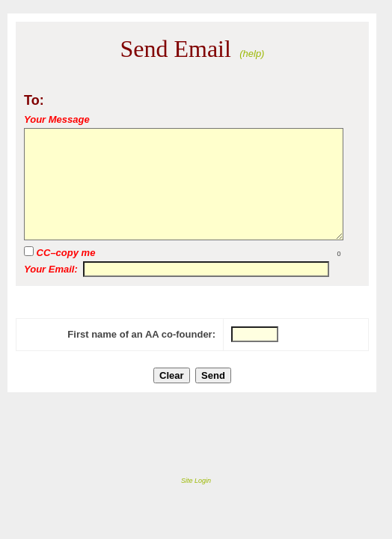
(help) (252, 54)
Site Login (196, 481)
